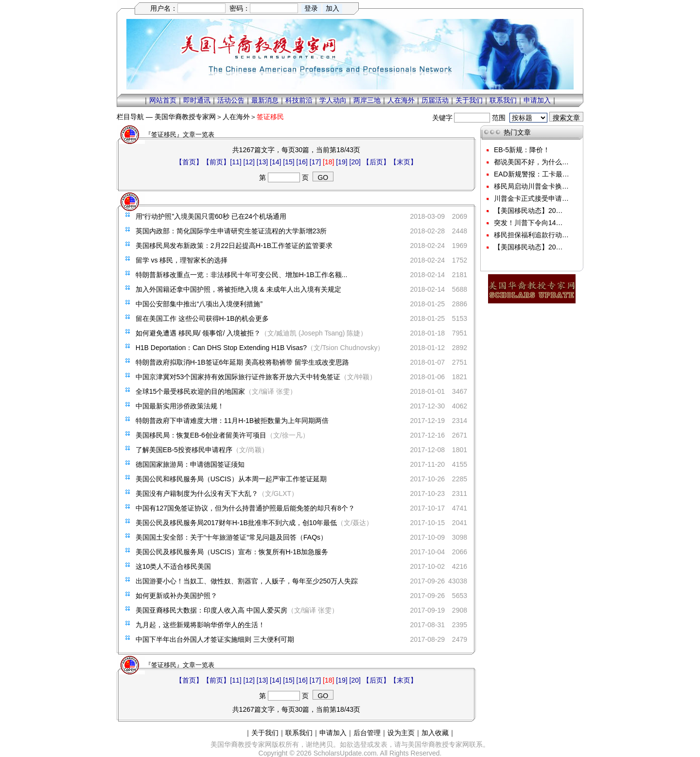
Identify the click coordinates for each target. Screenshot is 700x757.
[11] (236, 162)
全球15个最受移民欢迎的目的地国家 (191, 391)
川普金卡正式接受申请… (531, 198)
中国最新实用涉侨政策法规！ (180, 406)
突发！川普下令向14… (528, 223)
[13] (262, 162)
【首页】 (189, 162)
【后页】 (376, 162)
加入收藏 (435, 733)
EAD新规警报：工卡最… (532, 174)
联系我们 (503, 100)
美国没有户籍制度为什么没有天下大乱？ (197, 493)
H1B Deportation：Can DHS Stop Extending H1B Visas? (221, 348)
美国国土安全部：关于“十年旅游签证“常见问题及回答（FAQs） (231, 537)
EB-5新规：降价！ (522, 150)
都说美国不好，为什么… (531, 162)
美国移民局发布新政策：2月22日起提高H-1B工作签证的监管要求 (234, 246)
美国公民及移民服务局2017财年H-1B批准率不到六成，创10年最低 (236, 523)
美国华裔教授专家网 (185, 117)
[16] (302, 162)
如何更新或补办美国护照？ (176, 596)
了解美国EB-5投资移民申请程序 (184, 450)
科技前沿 (299, 100)
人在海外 (401, 100)
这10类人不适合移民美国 (174, 566)
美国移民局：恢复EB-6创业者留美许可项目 (201, 435)
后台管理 (367, 733)
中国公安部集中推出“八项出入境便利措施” (199, 304)
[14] (275, 162)
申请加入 (537, 100)
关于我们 (469, 100)
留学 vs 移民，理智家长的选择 (182, 260)
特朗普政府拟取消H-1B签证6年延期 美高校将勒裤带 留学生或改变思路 (242, 362)
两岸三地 (367, 100)
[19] (341, 162)
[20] (355, 162)
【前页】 (216, 162)
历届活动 (435, 100)
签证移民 (270, 117)
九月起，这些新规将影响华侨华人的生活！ (200, 625)
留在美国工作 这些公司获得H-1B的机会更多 (202, 318)
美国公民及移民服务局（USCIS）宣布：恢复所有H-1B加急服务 (232, 552)
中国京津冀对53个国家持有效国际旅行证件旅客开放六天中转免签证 (238, 377)
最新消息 (265, 100)
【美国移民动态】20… (528, 211)
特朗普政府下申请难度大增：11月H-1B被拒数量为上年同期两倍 (232, 421)
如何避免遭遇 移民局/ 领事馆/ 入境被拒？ (198, 333)
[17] (315, 162)
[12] (249, 162)
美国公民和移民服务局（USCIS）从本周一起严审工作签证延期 (231, 479)
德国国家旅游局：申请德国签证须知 (190, 464)
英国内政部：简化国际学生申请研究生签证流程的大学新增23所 (231, 231)
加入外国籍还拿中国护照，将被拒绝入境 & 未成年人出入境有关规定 (238, 289)
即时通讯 (197, 100)
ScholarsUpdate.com (345, 753)
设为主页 (401, 733)
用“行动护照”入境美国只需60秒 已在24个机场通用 (211, 216)
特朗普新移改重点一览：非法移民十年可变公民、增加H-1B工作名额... (242, 275)
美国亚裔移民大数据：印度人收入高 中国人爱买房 (211, 610)
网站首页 (163, 100)
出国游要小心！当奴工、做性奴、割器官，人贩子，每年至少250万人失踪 (247, 581)
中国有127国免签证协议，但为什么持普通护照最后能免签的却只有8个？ (245, 508)
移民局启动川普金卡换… (531, 186)
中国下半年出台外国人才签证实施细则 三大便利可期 (215, 639)
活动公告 (231, 100)
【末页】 (403, 162)
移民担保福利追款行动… (531, 235)
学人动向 (333, 100)
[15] (289, 162)
